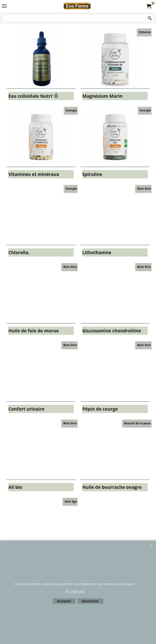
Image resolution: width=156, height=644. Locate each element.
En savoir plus (75, 591)
